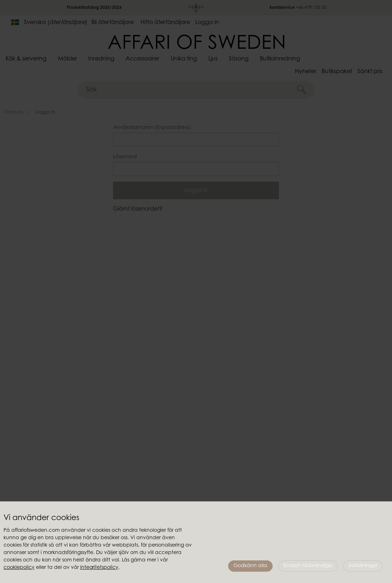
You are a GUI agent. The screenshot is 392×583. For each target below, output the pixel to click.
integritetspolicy (99, 568)
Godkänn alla (250, 566)
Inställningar (363, 566)
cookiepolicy (19, 568)
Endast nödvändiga (308, 566)
